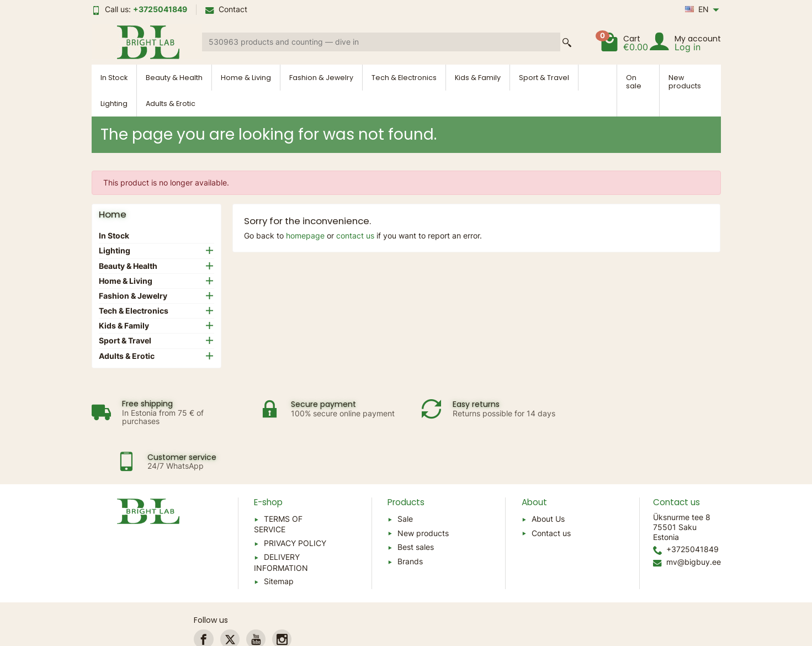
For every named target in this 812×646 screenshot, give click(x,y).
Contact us (551, 487)
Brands (410, 515)
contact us (355, 235)
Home (113, 214)
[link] (203, 593)
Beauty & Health (174, 78)
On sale (634, 82)
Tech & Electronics (404, 78)
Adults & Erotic (171, 104)
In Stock (114, 78)
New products (685, 82)
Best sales (416, 501)
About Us (548, 473)
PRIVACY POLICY (295, 497)
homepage (305, 235)
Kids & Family (478, 78)
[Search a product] (381, 42)
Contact (226, 9)
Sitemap (279, 535)
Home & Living (246, 78)
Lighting (114, 104)
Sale (405, 473)
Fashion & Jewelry (321, 78)
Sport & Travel (544, 78)
